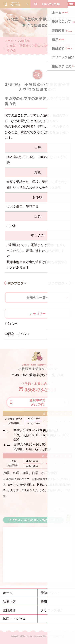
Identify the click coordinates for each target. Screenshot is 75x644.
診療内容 (9, 602)
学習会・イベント (17, 334)
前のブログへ (17, 283)
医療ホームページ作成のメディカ (53, 636)
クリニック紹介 (52, 610)
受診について (50, 593)
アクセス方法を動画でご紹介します (33, 520)
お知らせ (24, 41)
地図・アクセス (14, 619)
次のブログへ (58, 283)
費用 (44, 602)
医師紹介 (9, 610)
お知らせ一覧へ (37, 298)
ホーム (9, 41)
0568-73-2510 (51, 4)
